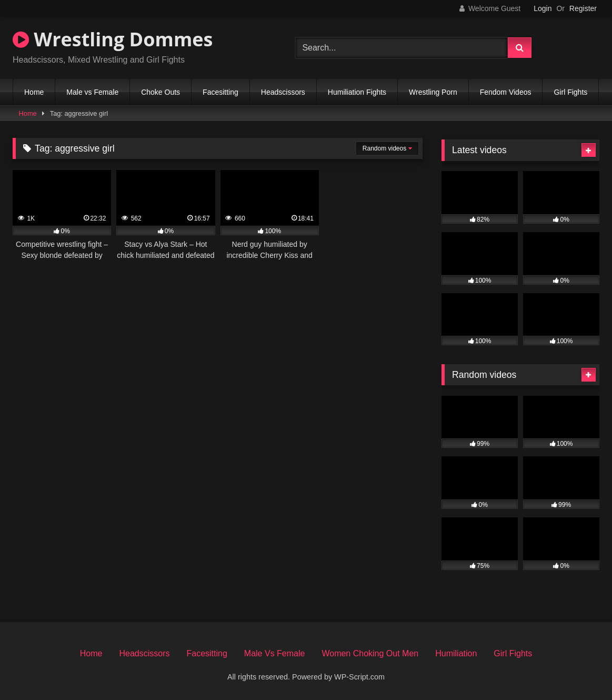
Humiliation (456, 653)
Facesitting (220, 92)
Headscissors (283, 92)
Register (583, 8)
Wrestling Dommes (113, 39)
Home (34, 92)
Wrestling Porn (433, 92)
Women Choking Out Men (370, 653)
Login (543, 8)
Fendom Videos (506, 92)
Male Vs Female (275, 653)
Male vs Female (92, 92)
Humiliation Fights (357, 92)
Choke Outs (160, 92)
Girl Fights (570, 92)
